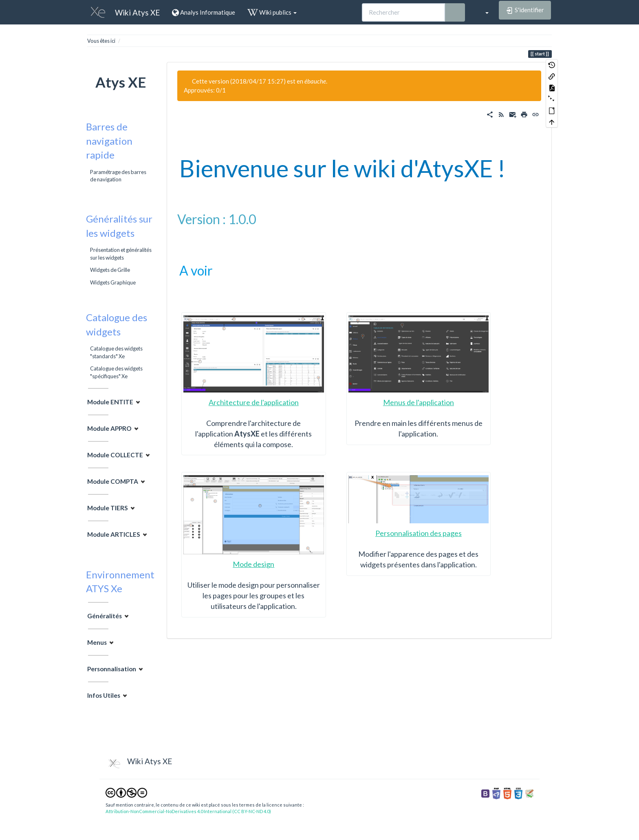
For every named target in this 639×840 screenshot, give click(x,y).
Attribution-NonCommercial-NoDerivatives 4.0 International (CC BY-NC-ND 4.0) (188, 811)
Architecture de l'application (254, 402)
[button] (483, 12)
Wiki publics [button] (272, 12)
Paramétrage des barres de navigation (118, 176)
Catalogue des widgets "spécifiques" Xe (116, 372)
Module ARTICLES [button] (114, 534)
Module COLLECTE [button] (115, 455)
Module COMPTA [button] (113, 481)
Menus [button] (97, 642)
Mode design (253, 564)
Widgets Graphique (113, 282)
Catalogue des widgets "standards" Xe (116, 352)
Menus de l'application (419, 402)
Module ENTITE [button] (110, 402)
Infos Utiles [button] (104, 695)
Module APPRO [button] (109, 428)
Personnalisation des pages (419, 533)
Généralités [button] (105, 615)
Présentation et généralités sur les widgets (121, 254)
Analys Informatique (204, 12)
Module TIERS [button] (108, 508)
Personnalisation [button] (112, 668)
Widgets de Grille (110, 270)
